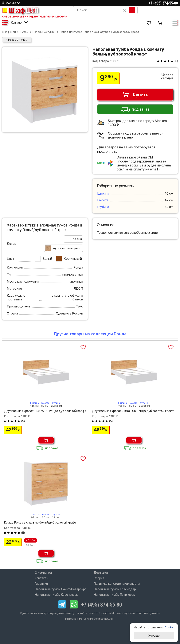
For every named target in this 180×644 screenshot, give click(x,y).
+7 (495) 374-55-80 (163, 3)
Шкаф (20, 10)
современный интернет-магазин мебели (35, 16)
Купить (135, 95)
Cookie (169, 627)
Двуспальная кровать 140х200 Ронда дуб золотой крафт (45, 411)
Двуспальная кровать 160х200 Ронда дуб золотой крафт (133, 411)
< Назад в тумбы (17, 40)
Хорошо (154, 636)
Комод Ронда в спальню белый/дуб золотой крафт (40, 522)
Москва (11, 3)
